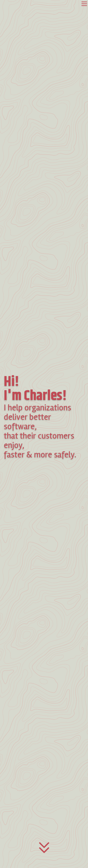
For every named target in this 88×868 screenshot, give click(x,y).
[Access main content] (44, 851)
